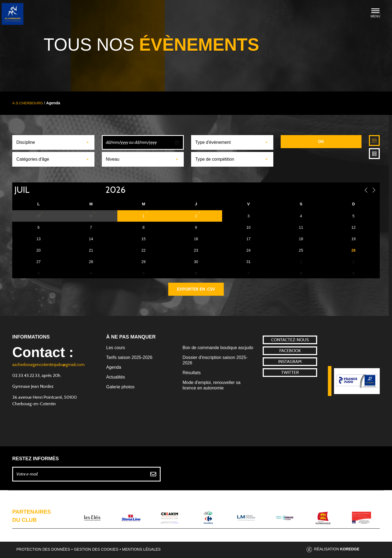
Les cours (116, 348)
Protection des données (43, 549)
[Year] (101, 190)
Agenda (114, 367)
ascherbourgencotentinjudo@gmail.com (48, 365)
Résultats (192, 373)
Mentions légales (142, 549)
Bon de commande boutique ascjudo (218, 348)
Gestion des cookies (96, 549)
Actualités (116, 377)
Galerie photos (120, 387)
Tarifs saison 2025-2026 (129, 357)
